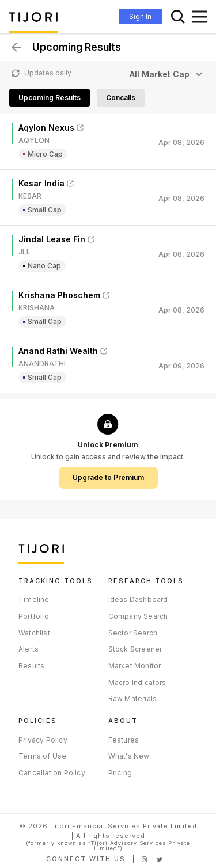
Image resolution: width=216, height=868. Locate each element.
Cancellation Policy (52, 773)
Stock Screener (135, 649)
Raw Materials (133, 698)
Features (124, 740)
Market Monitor (135, 666)
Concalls (121, 98)
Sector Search (133, 633)
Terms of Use (42, 756)
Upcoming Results (50, 98)
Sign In (140, 16)
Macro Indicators (137, 682)
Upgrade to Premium (108, 477)
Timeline (34, 599)
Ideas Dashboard (138, 599)
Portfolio (34, 616)
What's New (129, 756)
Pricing (120, 773)
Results (31, 666)
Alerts (29, 649)
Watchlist (34, 633)
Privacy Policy (43, 740)
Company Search (138, 616)
